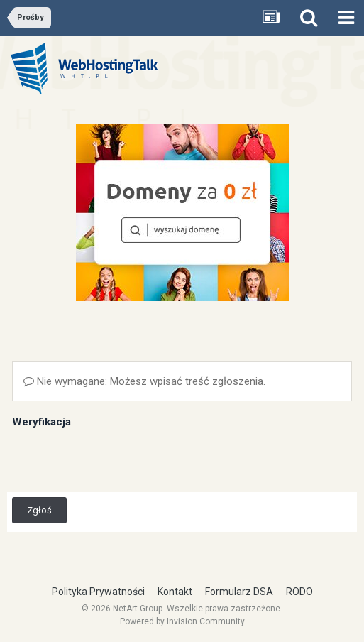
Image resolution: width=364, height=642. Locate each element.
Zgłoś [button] (39, 510)
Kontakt (175, 592)
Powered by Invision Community (182, 621)
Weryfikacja (42, 422)
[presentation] (120, 459)
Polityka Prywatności (98, 592)
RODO (299, 592)
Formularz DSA (239, 592)
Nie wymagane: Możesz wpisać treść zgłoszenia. (144, 381)
